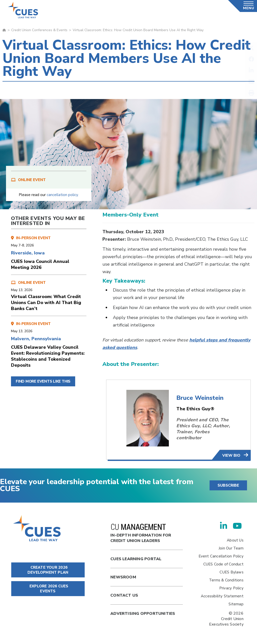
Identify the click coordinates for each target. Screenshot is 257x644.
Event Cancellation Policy (221, 556)
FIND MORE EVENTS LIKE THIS (43, 381)
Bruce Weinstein (200, 398)
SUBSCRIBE (228, 485)
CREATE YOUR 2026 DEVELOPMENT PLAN (48, 570)
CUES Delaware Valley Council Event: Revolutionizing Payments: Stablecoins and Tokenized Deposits (48, 356)
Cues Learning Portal (136, 559)
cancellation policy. (63, 195)
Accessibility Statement (222, 596)
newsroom (123, 577)
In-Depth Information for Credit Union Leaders (141, 534)
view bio (232, 455)
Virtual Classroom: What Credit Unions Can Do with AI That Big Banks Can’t (46, 303)
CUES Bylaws (231, 572)
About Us (235, 540)
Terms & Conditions (226, 580)
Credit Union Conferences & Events (39, 30)
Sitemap (236, 604)
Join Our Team (231, 548)
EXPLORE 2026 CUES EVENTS (48, 589)
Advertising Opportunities (143, 614)
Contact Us (124, 595)
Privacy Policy (231, 588)
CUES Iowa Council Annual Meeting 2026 (40, 264)
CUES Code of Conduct (223, 564)
